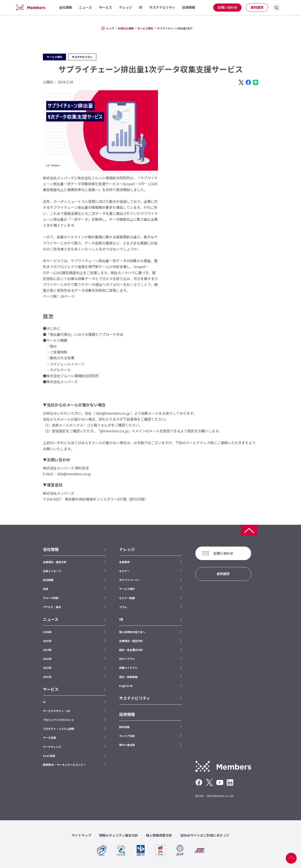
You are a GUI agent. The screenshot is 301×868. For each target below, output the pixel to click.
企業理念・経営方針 (55, 562)
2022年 (47, 668)
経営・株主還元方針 (131, 650)
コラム (123, 607)
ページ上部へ (291, 858)
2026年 (47, 632)
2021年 (47, 677)
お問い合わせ (227, 7)
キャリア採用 (127, 736)
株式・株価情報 (128, 677)
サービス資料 (145, 28)
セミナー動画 (127, 598)
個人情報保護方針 (159, 835)
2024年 (47, 650)
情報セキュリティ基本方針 (119, 835)
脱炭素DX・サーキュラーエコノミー (64, 765)
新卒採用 (124, 727)
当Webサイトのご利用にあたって (205, 835)
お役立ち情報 (126, 28)
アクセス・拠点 (52, 607)
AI (44, 702)
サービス (51, 689)
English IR (126, 686)
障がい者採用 (127, 745)
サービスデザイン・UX (57, 711)
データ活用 (49, 738)
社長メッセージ (52, 571)
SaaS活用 (49, 756)
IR (121, 619)
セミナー (124, 571)
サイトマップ (81, 835)
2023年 (47, 659)
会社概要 (48, 580)
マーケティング (52, 747)
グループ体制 (51, 598)
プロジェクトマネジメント (59, 720)
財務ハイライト (128, 668)
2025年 (47, 641)
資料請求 (257, 7)
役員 (46, 589)
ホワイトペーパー (130, 580)
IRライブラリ (127, 659)
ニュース (51, 619)
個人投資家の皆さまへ (132, 632)
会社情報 (51, 549)
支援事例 (124, 562)
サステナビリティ (135, 698)
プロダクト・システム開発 (59, 729)
